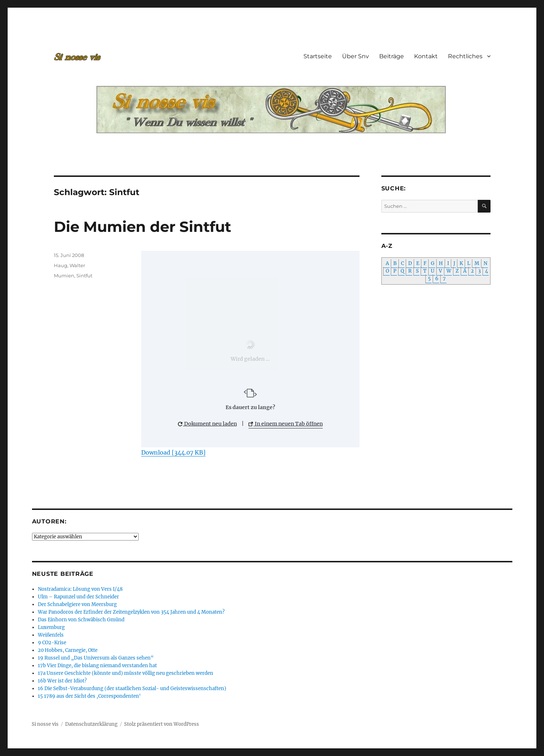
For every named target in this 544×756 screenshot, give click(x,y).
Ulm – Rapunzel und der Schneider (78, 597)
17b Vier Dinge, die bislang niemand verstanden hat (97, 666)
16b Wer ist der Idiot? (62, 681)
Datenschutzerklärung (91, 724)
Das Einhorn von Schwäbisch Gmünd (81, 620)
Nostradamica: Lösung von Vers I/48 (80, 589)
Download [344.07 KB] (173, 452)
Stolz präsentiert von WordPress (162, 724)
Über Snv (356, 56)
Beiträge (392, 56)
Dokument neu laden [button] (207, 424)
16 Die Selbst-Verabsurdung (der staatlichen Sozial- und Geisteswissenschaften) (132, 688)
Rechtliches (465, 56)
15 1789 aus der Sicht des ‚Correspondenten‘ (89, 696)
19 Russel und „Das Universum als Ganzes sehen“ (96, 658)
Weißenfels (51, 635)
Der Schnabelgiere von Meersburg (77, 604)
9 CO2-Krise (52, 643)
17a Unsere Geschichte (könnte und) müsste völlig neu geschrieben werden (126, 673)
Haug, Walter (70, 265)
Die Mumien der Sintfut (142, 227)
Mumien (64, 276)
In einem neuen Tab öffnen (286, 424)
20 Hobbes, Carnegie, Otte (68, 650)
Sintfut (84, 276)
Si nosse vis (45, 724)
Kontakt (426, 56)
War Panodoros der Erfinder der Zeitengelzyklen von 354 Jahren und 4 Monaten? (131, 612)
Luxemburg (51, 627)
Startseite (318, 56)
